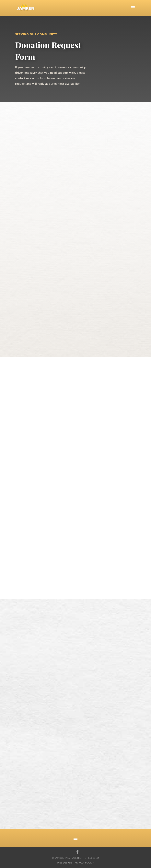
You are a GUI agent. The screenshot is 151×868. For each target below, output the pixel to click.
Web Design (64, 862)
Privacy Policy (84, 862)
